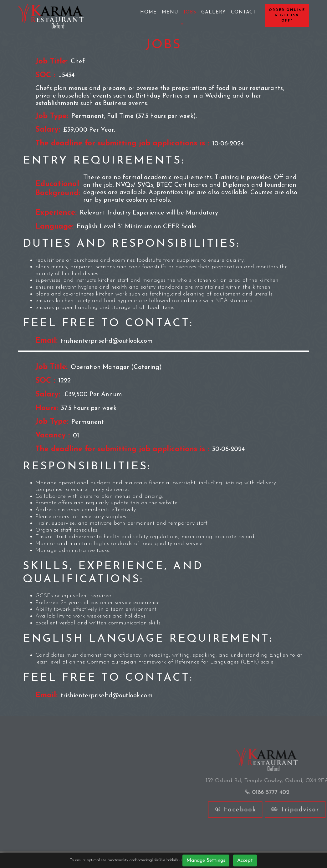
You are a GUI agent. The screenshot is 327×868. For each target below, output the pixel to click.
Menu (170, 12)
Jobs (190, 12)
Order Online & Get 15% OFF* (287, 15)
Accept (245, 860)
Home (148, 12)
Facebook (286, 810)
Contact (243, 12)
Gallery (214, 12)
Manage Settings (206, 860)
